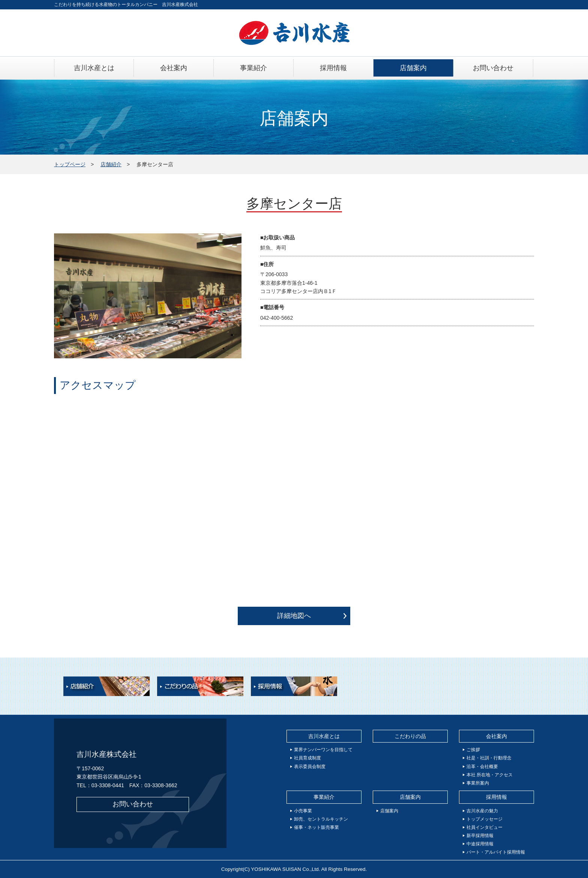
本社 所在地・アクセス (490, 775)
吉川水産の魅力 (482, 811)
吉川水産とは (324, 736)
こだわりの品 (410, 736)
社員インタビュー (484, 827)
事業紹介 (324, 797)
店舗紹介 (111, 164)
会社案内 (496, 736)
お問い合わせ (133, 804)
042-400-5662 (277, 318)
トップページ (70, 164)
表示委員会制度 (310, 767)
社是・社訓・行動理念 (489, 758)
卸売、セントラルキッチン (321, 819)
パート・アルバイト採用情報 (496, 852)
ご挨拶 (473, 750)
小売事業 (303, 811)
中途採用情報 (480, 844)
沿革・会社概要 (482, 767)
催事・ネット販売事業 (316, 827)
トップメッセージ (484, 819)
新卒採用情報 (480, 836)
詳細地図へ (294, 616)
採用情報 (496, 797)
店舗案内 (410, 797)
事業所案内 (478, 783)
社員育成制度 (307, 758)
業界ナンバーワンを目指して (323, 750)
